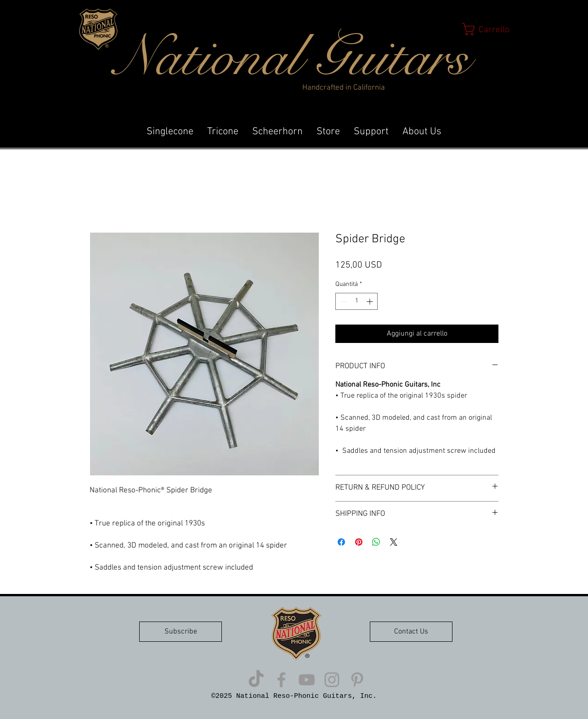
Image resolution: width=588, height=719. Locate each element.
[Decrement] (342, 301)
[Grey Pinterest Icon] (357, 680)
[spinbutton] (356, 301)
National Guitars (292, 58)
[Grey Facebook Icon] (281, 680)
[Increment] (370, 301)
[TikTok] (256, 680)
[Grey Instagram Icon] (332, 680)
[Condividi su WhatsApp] (376, 542)
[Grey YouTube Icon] (307, 680)
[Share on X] (394, 542)
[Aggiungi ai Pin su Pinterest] (359, 542)
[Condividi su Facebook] (341, 542)
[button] (489, 29)
